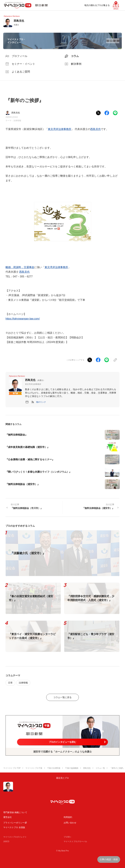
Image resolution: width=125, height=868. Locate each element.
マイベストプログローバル (75, 841)
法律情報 (17, 121)
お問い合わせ (70, 823)
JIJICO (6, 841)
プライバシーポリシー (14, 823)
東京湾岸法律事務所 (60, 129)
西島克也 (96, 129)
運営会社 (7, 817)
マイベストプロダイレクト (15, 837)
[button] (41, 402)
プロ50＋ (68, 837)
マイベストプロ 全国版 (14, 827)
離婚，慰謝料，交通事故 (20, 267)
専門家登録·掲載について (15, 812)
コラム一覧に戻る (62, 697)
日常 (10, 683)
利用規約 (68, 817)
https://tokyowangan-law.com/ (23, 319)
